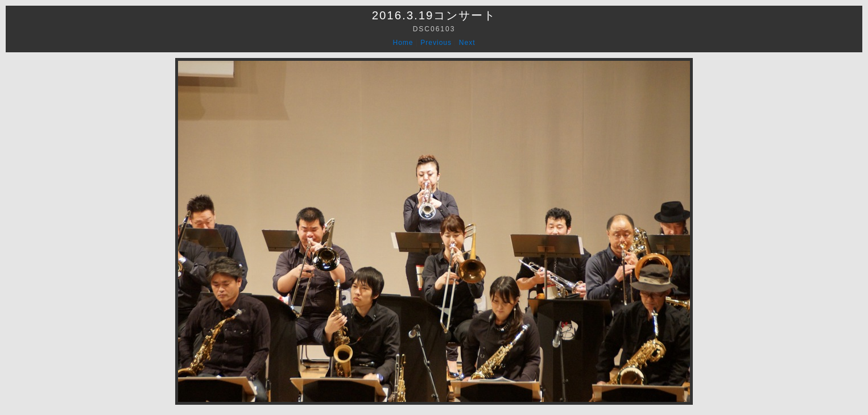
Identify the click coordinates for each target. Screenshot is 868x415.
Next (467, 43)
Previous (436, 43)
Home (403, 43)
